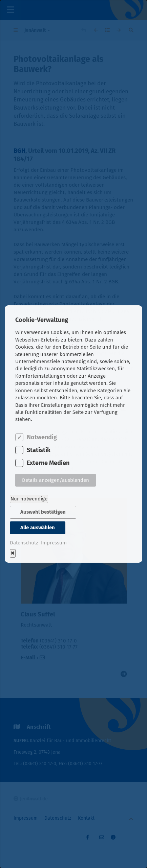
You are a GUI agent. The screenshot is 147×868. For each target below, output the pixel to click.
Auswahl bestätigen (43, 512)
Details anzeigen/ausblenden (56, 480)
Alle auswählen (38, 527)
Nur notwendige (29, 499)
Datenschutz (24, 543)
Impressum (54, 543)
